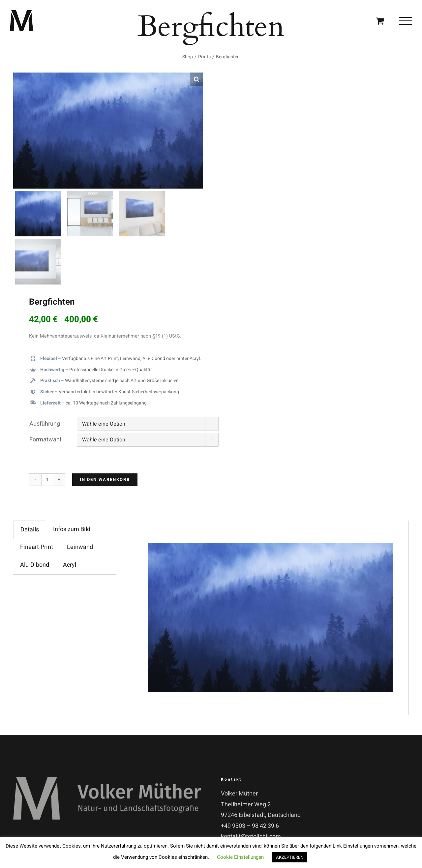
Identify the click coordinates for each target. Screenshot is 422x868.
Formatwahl (45, 440)
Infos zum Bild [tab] (72, 529)
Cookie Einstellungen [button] (240, 857)
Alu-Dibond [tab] (35, 565)
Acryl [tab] (70, 565)
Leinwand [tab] (80, 547)
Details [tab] (30, 530)
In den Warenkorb (105, 479)
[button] (196, 79)
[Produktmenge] (47, 480)
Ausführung (45, 424)
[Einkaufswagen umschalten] (380, 21)
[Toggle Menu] (406, 21)
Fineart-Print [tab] (37, 547)
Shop (188, 57)
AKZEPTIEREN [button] (290, 857)
